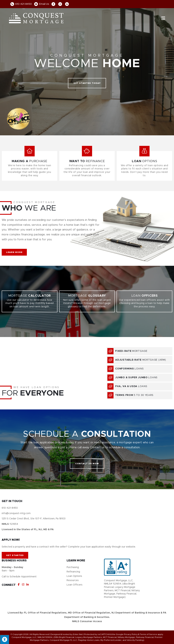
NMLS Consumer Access (87, 621)
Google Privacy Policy (127, 634)
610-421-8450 (21, 4)
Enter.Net (78, 634)
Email (42, 4)
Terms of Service (148, 634)
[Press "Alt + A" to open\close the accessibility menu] (5, 639)
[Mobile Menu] (163, 18)
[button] (87, 83)
